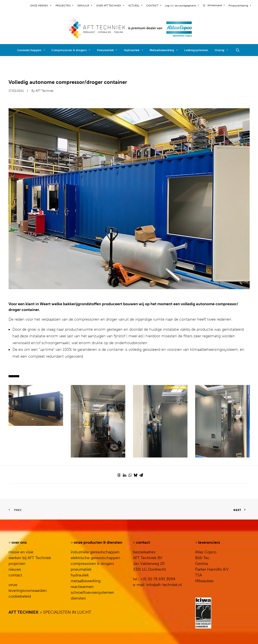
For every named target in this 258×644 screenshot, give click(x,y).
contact (15, 575)
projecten (17, 564)
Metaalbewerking (164, 50)
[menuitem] (41, 6)
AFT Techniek (45, 91)
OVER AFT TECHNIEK (110, 6)
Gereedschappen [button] (31, 50)
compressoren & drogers (92, 564)
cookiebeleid (20, 596)
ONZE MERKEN (41, 6)
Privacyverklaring (240, 6)
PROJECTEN (64, 6)
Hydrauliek (133, 50)
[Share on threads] (119, 475)
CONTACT (154, 6)
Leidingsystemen (196, 50)
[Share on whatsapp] (130, 475)
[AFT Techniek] (129, 28)
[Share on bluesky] (136, 475)
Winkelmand (216, 5)
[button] (240, 50)
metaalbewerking (86, 581)
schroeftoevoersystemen (92, 592)
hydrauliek (80, 575)
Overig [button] (221, 50)
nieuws (15, 569)
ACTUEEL (135, 6)
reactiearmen (82, 587)
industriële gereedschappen (95, 552)
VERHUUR (85, 6)
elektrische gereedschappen (95, 558)
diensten (78, 598)
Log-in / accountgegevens (182, 6)
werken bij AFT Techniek (30, 558)
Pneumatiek (107, 50)
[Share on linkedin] (124, 475)
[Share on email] (141, 475)
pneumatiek (81, 569)
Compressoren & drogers (71, 50)
